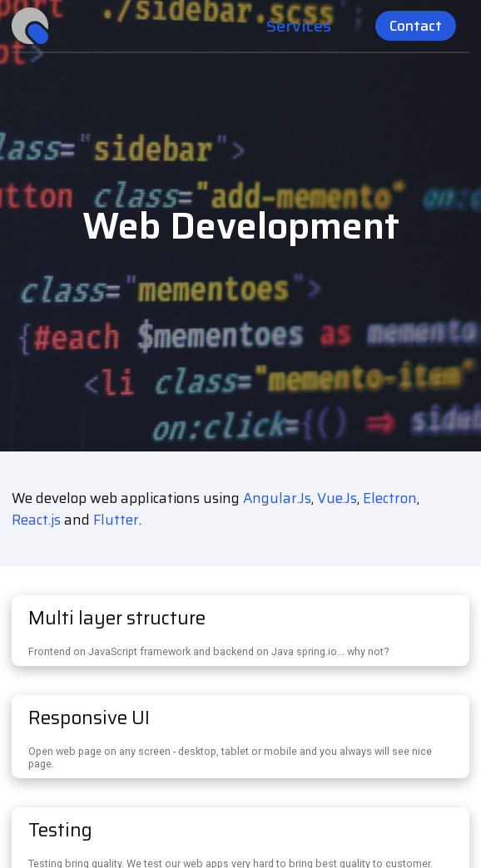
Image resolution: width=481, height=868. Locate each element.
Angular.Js (277, 498)
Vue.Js (337, 498)
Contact (416, 26)
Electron (390, 498)
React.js (36, 520)
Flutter (116, 520)
